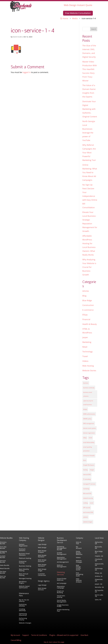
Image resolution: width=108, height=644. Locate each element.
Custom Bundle (3, 557)
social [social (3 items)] (92, 503)
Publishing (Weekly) (23, 605)
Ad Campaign (62, 583)
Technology (87, 352)
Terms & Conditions (39, 635)
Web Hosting (88, 366)
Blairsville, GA (99, 548)
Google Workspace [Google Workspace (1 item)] (89, 465)
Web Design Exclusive (42, 561)
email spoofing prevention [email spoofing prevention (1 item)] (88, 449)
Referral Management (62, 566)
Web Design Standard (42, 565)
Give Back (84, 635)
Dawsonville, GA (99, 565)
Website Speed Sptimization (24, 587)
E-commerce (88, 310)
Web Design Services (42, 589)
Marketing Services (61, 573)
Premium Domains (22, 550)
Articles (86, 291)
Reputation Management (62, 558)
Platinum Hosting (25, 558)
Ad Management (63, 562)
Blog (84, 296)
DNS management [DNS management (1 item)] (89, 423)
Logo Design (42, 544)
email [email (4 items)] (90, 438)
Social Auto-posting (61, 597)
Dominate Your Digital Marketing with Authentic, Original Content (90, 109)
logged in (27, 72)
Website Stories (89, 370)
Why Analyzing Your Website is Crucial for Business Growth (89, 267)
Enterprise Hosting (23, 562)
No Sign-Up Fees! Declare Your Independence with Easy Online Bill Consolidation (90, 196)
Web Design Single (42, 570)
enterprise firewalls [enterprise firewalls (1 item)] (89, 456)
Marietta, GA (99, 587)
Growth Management (62, 554)
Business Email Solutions (24, 554)
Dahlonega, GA (99, 569)
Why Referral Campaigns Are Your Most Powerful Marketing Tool (89, 153)
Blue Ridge (87, 300)
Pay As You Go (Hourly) (24, 601)
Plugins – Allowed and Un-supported (64, 635)
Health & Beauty (90, 324)
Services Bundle (3, 562)
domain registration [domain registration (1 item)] (89, 433)
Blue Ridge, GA (99, 552)
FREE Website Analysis (79, 581)
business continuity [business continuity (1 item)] (89, 388)
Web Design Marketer (42, 556)
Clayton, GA (99, 556)
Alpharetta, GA (99, 543)
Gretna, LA (99, 576)
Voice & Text (79, 543)
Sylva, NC (98, 600)
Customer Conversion (42, 575)
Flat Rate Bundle (3, 572)
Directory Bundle (3, 543)
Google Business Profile (63, 606)
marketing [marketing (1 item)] (86, 489)
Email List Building (60, 592)
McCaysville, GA (99, 591)
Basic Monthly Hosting (24, 570)
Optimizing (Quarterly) (23, 615)
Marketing (87, 342)
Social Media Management (62, 601)
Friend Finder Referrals (62, 580)
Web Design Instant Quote (78, 5)
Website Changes (25, 623)
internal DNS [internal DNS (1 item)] (87, 474)
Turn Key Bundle (3, 548)
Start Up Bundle (3, 577)
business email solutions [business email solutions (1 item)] (88, 394)
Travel (85, 356)
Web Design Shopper (42, 552)
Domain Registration (23, 545)
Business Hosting (25, 566)
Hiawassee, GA (99, 580)
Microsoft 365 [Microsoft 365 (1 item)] (87, 493)
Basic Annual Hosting (24, 575)
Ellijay (85, 315)
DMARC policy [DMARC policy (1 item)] (87, 419)
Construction (88, 305)
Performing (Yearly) (23, 619)
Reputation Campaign (61, 587)
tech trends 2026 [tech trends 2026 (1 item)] (88, 512)
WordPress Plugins (23, 582)
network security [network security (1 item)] (88, 498)
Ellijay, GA (98, 573)
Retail (85, 347)
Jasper (85, 337)
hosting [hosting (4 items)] (85, 470)
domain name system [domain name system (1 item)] (90, 428)
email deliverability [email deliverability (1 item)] (89, 442)
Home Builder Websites (79, 553)
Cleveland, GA (99, 560)
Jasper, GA (99, 584)
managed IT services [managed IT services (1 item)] (89, 484)
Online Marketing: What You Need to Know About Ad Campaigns (90, 172)
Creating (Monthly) (22, 610)
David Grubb (17, 37)
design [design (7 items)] (85, 409)
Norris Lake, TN (99, 596)
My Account (79, 548)
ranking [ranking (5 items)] (85, 503)
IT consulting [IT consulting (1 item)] (87, 479)
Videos (85, 361)
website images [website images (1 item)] (88, 522)
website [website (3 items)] (85, 517)
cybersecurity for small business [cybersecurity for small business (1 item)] (88, 403)
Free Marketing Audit (80, 574)
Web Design (42, 548)
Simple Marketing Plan (63, 610)
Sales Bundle (5, 565)
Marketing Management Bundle (62, 548)
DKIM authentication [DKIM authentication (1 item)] (89, 414)
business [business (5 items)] (86, 383)
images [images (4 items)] (92, 470)
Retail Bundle (5, 569)
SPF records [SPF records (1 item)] (87, 508)
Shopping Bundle (3, 552)
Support (26, 635)
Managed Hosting (25, 579)
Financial (86, 319)
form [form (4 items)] (85, 460)
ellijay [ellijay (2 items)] (85, 438)
